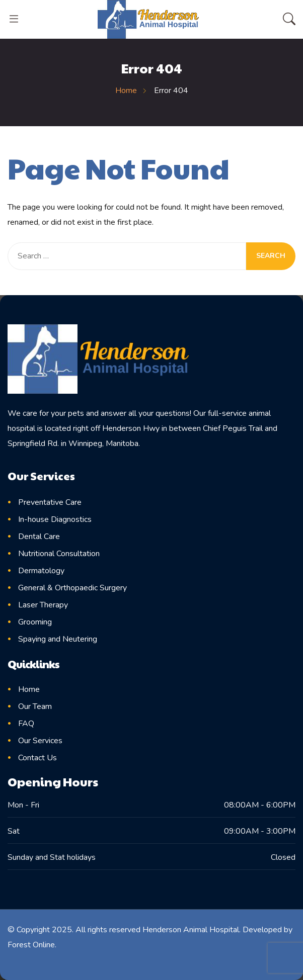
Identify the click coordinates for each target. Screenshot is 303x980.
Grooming (35, 622)
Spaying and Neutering (58, 639)
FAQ (26, 724)
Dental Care (39, 537)
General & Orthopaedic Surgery (72, 588)
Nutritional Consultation (59, 554)
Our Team (35, 706)
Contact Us (37, 758)
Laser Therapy (43, 605)
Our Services (40, 741)
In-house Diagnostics (55, 519)
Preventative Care (50, 502)
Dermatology (41, 571)
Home (29, 689)
